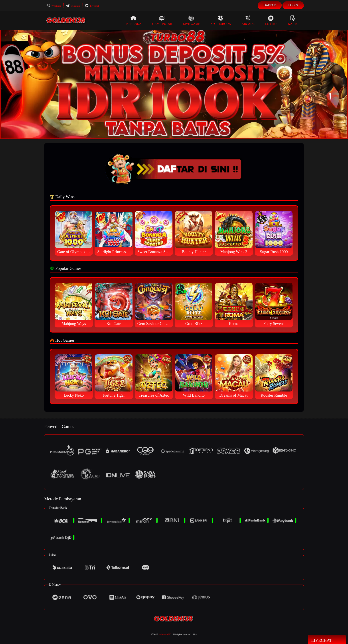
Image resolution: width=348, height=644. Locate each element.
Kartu (293, 20)
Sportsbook (221, 20)
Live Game (192, 20)
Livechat (92, 6)
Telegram (73, 6)
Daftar (270, 5)
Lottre (271, 20)
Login (293, 5)
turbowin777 (165, 634)
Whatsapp (54, 6)
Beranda (134, 20)
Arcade (248, 20)
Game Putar (162, 20)
